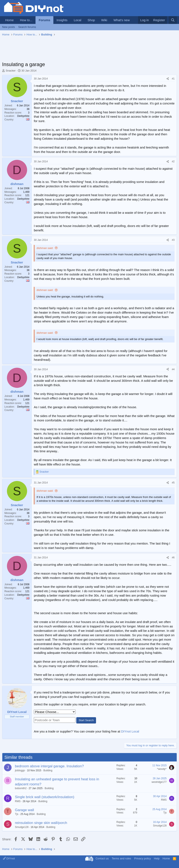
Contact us (102, 858)
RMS (18, 801)
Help (157, 858)
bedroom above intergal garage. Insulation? (49, 766)
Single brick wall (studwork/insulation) (45, 797)
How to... (26, 20)
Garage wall (24, 810)
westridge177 (159, 782)
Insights (62, 20)
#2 (173, 162)
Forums (44, 20)
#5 (173, 483)
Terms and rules (121, 858)
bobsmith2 (21, 788)
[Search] (173, 20)
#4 (173, 369)
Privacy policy (143, 858)
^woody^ (162, 769)
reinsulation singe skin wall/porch (41, 823)
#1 (173, 79)
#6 (173, 558)
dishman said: (45, 248)
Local (78, 20)
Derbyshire (23, 116)
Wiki (104, 20)
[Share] (168, 79)
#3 (173, 240)
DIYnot (9, 858)
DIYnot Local (130, 731)
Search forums (27, 27)
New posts (9, 27)
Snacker (11, 71)
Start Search (86, 720)
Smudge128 (22, 827)
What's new (122, 20)
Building (48, 770)
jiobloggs (20, 770)
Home (9, 20)
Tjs (17, 814)
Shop (91, 20)
